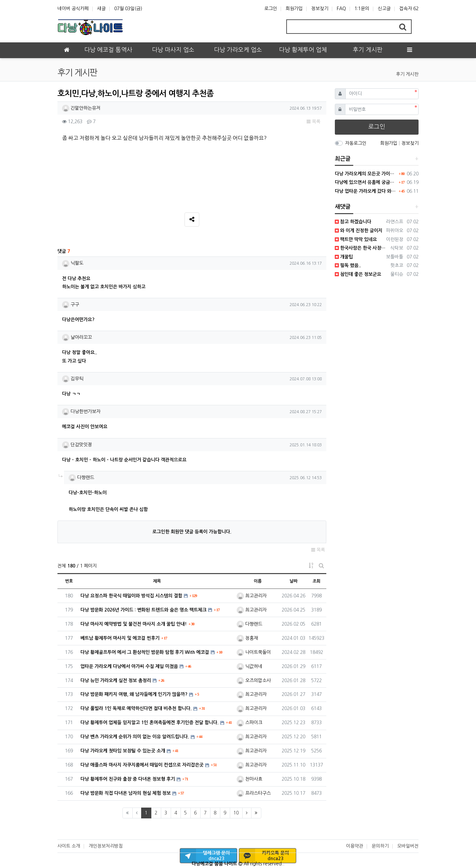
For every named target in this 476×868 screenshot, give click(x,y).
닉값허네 (249, 666)
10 (236, 813)
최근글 (343, 159)
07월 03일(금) (128, 9)
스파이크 (249, 723)
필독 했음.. (348, 265)
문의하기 (380, 846)
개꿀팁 (344, 257)
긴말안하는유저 (81, 108)
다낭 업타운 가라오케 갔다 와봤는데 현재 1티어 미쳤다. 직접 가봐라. (366, 191)
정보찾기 (320, 9)
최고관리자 (252, 596)
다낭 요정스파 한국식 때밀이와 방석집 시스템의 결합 (131, 596)
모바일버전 (408, 846)
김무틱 (73, 379)
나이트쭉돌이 (254, 652)
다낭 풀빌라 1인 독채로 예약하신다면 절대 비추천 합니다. (136, 708)
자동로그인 (356, 143)
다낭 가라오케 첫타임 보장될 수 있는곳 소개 (123, 751)
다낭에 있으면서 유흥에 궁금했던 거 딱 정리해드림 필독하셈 (366, 182)
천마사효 (249, 779)
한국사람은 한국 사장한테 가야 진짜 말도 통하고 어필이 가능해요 (362, 248)
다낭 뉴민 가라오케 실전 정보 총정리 (116, 680)
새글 (101, 9)
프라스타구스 (254, 793)
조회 (316, 581)
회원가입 (294, 9)
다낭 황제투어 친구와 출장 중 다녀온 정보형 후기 (128, 779)
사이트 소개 (69, 846)
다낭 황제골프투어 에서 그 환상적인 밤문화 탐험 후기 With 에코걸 (145, 652)
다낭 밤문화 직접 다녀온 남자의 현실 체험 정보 (126, 793)
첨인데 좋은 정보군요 (358, 274)
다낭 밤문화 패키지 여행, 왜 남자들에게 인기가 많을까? (134, 694)
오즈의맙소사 (254, 680)
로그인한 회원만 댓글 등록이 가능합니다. (192, 532)
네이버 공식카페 (73, 9)
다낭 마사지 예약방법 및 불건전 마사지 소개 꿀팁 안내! (134, 624)
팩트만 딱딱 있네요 (356, 239)
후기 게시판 (407, 74)
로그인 (271, 9)
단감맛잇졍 (77, 445)
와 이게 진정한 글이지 (359, 231)
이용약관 (355, 846)
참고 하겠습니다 (353, 222)
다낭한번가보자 (81, 412)
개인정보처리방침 (106, 846)
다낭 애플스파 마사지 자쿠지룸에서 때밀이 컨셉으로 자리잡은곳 (142, 765)
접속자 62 (409, 9)
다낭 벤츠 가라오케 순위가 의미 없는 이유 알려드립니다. (135, 737)
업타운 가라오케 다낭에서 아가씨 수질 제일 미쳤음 (129, 666)
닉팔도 (73, 263)
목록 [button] (314, 122)
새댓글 (343, 207)
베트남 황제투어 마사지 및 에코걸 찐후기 (120, 638)
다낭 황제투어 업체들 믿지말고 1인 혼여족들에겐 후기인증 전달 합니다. (150, 723)
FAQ (341, 9)
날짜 (293, 581)
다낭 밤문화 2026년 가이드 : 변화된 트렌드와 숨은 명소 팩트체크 (143, 610)
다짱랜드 (81, 478)
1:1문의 (362, 9)
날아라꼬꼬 (77, 337)
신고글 (384, 9)
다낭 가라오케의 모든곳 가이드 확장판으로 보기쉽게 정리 (366, 174)
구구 (71, 304)
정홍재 (247, 638)
